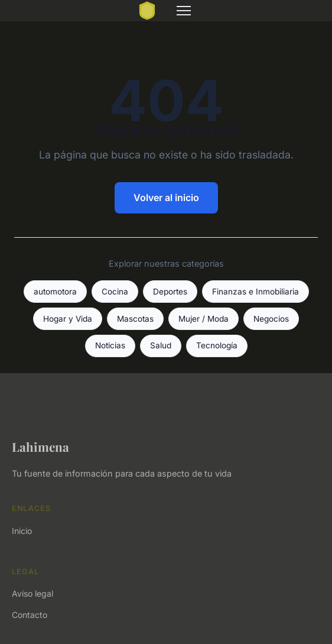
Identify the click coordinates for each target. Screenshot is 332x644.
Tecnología (217, 345)
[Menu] (184, 11)
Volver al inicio (166, 198)
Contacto (30, 615)
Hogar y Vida (68, 319)
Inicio (22, 531)
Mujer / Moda (204, 319)
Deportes (170, 292)
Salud (161, 345)
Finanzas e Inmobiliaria (255, 292)
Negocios (271, 319)
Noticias (110, 345)
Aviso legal (32, 593)
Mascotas (135, 319)
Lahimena (40, 446)
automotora (55, 292)
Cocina (115, 292)
